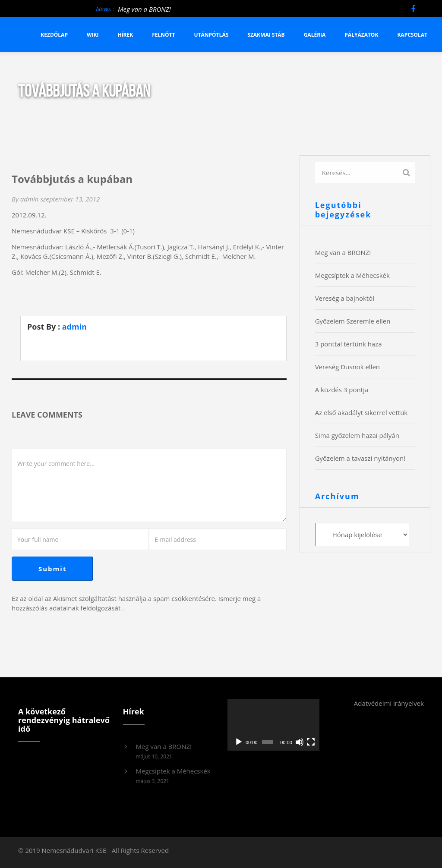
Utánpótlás (212, 35)
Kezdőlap (54, 35)
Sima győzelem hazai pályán (357, 435)
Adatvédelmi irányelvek (389, 703)
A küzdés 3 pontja (342, 390)
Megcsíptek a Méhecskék (352, 275)
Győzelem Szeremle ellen (353, 321)
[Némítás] (300, 742)
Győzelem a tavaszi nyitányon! (360, 458)
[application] (273, 725)
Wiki (93, 35)
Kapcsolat (412, 35)
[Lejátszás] (239, 742)
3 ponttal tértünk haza (349, 344)
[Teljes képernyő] (311, 742)
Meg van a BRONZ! (144, 9)
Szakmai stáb (266, 35)
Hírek (125, 35)
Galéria (315, 35)
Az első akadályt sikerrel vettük (361, 412)
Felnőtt (163, 35)
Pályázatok (361, 35)
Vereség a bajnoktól (345, 298)
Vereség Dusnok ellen (347, 367)
